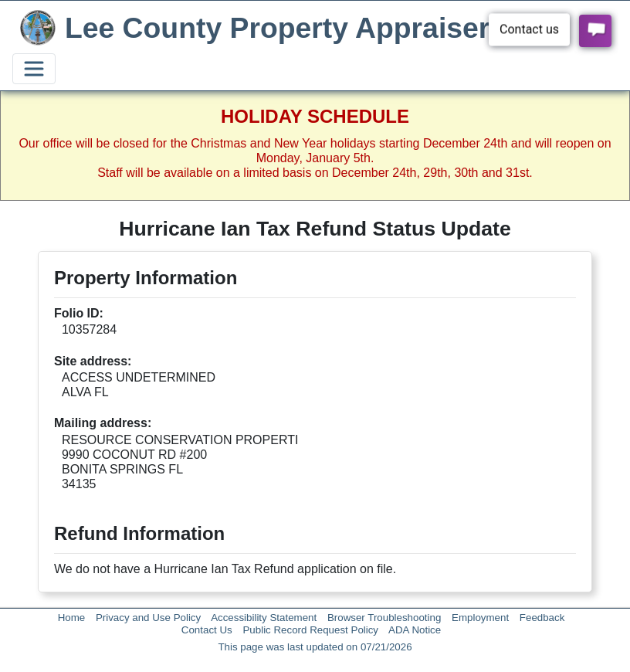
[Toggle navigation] (34, 69)
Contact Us (207, 630)
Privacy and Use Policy (148, 618)
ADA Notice (415, 630)
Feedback (542, 618)
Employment (480, 618)
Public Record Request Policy (310, 630)
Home (72, 618)
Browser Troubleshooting (384, 618)
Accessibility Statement (264, 618)
